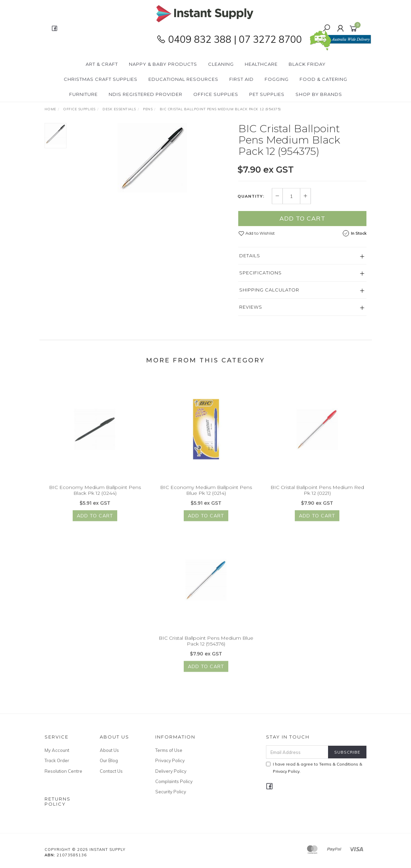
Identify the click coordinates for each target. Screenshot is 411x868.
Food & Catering (323, 79)
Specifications (261, 273)
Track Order (57, 760)
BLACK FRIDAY (307, 64)
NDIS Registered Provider (146, 94)
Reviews (251, 307)
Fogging (277, 79)
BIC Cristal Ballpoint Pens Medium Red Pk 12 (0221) (317, 494)
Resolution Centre (63, 771)
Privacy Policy (170, 760)
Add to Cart (302, 219)
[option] (153, 158)
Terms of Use (169, 750)
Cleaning (221, 64)
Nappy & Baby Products (163, 64)
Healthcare (261, 64)
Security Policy (171, 792)
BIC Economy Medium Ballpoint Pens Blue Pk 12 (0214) (206, 494)
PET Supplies (267, 94)
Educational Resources (183, 79)
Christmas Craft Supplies (101, 79)
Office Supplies (216, 94)
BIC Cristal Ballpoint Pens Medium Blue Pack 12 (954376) (206, 645)
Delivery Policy (171, 771)
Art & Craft (102, 64)
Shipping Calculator (269, 290)
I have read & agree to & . (314, 768)
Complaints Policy (174, 781)
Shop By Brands (319, 94)
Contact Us (111, 771)
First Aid (241, 79)
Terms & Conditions (339, 764)
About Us (109, 750)
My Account (57, 750)
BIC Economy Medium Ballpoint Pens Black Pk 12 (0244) (95, 494)
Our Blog (109, 760)
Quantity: (251, 196)
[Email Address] (297, 752)
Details (250, 256)
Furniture (83, 94)
